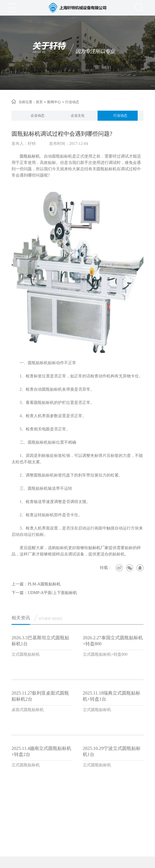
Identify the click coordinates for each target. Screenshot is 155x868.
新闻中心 (54, 102)
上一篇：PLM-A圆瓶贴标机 (36, 584)
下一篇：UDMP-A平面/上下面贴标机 (44, 593)
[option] (37, 116)
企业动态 (38, 116)
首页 (39, 102)
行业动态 (120, 116)
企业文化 (78, 116)
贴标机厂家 (98, 548)
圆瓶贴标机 (30, 156)
